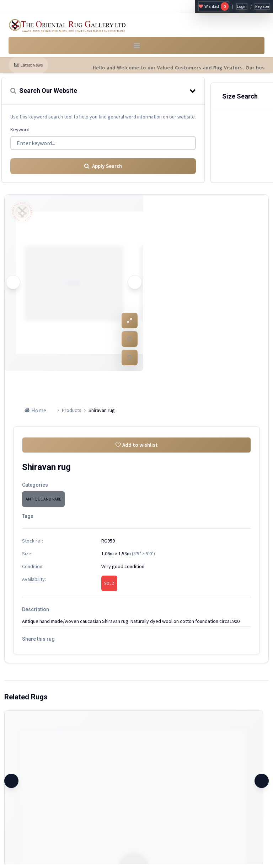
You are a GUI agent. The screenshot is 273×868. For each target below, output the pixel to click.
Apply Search (103, 169)
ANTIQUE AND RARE (43, 503)
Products (72, 413)
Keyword (20, 133)
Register (262, 6)
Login (242, 6)
